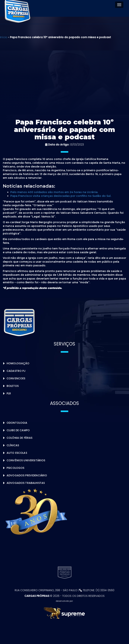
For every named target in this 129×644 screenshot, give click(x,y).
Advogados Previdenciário (27, 475)
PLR (9, 393)
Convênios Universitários (26, 460)
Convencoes (16, 378)
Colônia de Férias (19, 438)
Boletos (13, 386)
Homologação (18, 363)
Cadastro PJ (16, 371)
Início (4, 37)
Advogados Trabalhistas (26, 483)
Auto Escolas (17, 453)
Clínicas (13, 445)
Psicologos (15, 468)
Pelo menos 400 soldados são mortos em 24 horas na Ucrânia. (54, 192)
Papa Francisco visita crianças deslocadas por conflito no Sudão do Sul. (61, 196)
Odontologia (17, 423)
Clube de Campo (18, 430)
